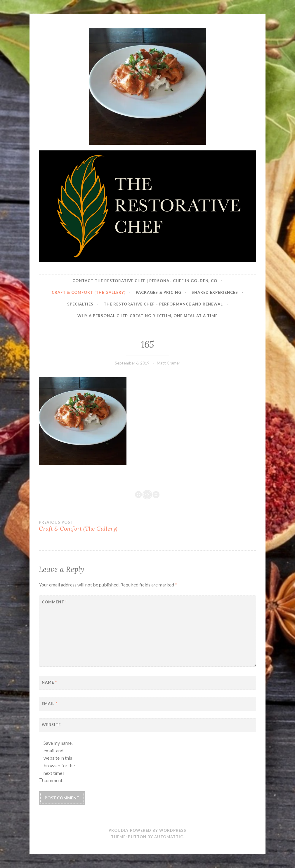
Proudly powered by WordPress (147, 830)
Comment (54, 602)
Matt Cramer (169, 363)
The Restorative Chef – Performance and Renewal (163, 304)
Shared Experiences (215, 292)
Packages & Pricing (159, 292)
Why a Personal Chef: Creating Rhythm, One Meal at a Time (147, 316)
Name (49, 682)
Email (50, 704)
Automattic (169, 837)
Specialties (80, 304)
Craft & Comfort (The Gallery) (89, 292)
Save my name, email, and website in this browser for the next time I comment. (59, 762)
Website (51, 725)
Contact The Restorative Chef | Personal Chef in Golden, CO (145, 281)
